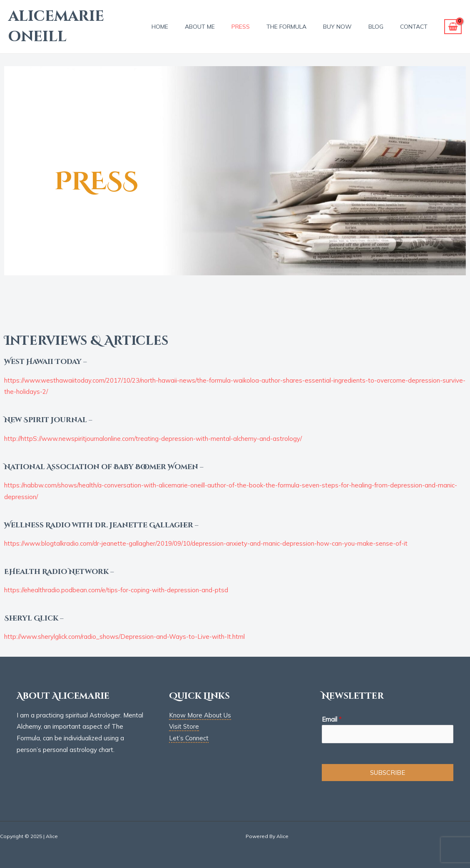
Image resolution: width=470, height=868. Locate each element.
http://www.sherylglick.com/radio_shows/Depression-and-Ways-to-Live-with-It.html (124, 637)
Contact (414, 27)
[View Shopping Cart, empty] (453, 27)
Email (332, 719)
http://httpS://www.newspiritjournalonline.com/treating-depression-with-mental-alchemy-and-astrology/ (153, 439)
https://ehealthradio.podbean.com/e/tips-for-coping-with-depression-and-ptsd (116, 590)
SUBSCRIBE (388, 773)
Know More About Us (200, 715)
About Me (200, 27)
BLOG (376, 27)
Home (160, 27)
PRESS (241, 27)
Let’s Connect (189, 738)
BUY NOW (337, 27)
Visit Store (184, 726)
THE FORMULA (286, 27)
